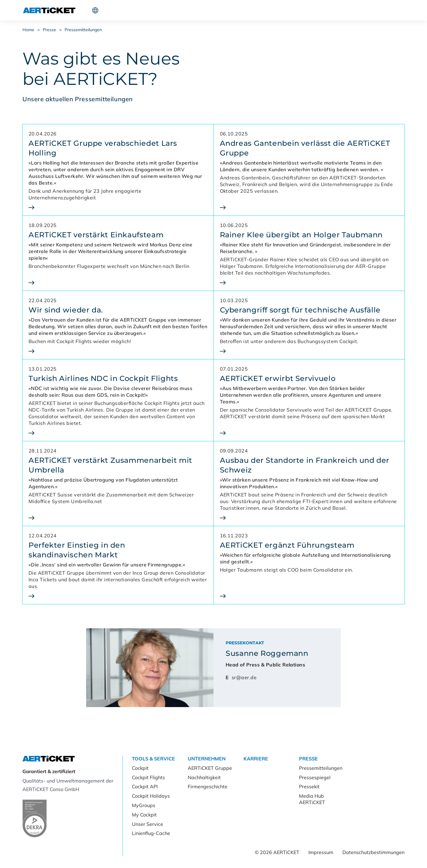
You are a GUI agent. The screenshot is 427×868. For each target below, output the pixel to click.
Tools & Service (110, 10)
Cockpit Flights (148, 777)
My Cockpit (144, 815)
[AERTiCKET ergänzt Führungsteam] (309, 596)
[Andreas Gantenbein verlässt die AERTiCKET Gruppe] (309, 207)
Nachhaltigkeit (204, 777)
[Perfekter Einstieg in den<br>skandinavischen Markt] (118, 596)
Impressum (321, 852)
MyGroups (144, 805)
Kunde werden (357, 10)
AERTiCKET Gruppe (210, 768)
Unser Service (148, 824)
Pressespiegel (315, 777)
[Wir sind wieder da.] (118, 351)
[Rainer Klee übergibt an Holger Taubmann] (309, 283)
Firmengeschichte (208, 786)
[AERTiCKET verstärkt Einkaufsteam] (118, 283)
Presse (212, 10)
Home (28, 30)
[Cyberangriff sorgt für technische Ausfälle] (309, 351)
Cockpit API (145, 786)
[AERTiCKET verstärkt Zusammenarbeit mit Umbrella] (118, 518)
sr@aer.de (244, 677)
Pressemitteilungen (83, 30)
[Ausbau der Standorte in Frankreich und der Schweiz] (309, 518)
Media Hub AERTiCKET (312, 799)
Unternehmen (152, 10)
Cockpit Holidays (151, 796)
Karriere (186, 10)
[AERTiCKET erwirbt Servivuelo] (309, 433)
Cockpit (314, 10)
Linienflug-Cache (151, 833)
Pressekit (309, 786)
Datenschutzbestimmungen (373, 852)
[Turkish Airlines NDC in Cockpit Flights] (118, 433)
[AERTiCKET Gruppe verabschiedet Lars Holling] (118, 207)
